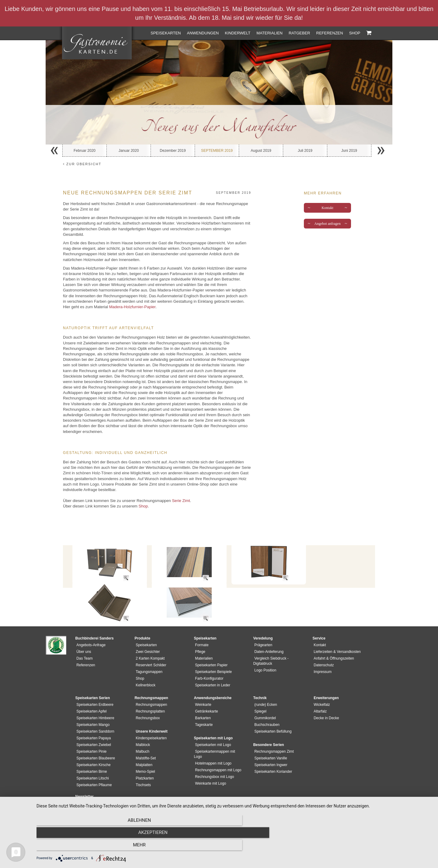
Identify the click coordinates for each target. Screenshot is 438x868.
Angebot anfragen (327, 224)
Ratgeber (299, 33)
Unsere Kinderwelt (151, 716)
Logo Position (264, 654)
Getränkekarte (205, 695)
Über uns (83, 636)
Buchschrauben (266, 709)
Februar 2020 (85, 151)
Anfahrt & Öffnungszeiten (333, 643)
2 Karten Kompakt (149, 643)
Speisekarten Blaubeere (95, 742)
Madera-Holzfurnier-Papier (132, 307)
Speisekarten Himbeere (94, 702)
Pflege (199, 636)
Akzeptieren (234, 847)
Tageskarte (203, 709)
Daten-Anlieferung (268, 636)
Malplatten (143, 749)
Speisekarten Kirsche (92, 749)
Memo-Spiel (144, 756)
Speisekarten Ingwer (270, 749)
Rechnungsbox (147, 702)
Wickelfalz (321, 689)
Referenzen (330, 33)
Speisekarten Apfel (90, 695)
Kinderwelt (238, 33)
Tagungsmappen (148, 656)
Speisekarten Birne (91, 756)
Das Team (83, 643)
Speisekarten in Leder (212, 669)
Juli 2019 (305, 151)
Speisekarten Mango (92, 709)
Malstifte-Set (145, 742)
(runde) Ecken (265, 689)
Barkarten (202, 702)
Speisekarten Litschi (92, 762)
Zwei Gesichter (147, 636)
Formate (201, 629)
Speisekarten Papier (210, 649)
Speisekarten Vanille (270, 742)
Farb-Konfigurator (208, 663)
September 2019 (217, 151)
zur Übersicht (82, 164)
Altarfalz (319, 695)
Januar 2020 (129, 151)
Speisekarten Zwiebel (93, 729)
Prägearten (262, 629)
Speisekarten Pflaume (93, 769)
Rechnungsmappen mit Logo (217, 749)
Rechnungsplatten (149, 695)
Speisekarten (166, 33)
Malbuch (142, 736)
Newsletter (85, 781)
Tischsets (142, 769)
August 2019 (261, 151)
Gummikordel (264, 702)
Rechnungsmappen (150, 689)
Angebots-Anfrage (90, 629)
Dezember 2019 (173, 151)
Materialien (269, 33)
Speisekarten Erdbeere (94, 689)
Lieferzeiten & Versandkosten (336, 636)
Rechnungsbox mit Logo (214, 756)
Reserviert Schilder (150, 649)
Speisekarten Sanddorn (94, 716)
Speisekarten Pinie (90, 736)
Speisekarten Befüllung (272, 716)
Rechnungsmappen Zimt (273, 736)
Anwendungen (203, 33)
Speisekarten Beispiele (212, 656)
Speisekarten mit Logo (212, 729)
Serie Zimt (181, 501)
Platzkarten (144, 762)
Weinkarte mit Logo (210, 762)
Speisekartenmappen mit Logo (219, 736)
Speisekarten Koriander (272, 756)
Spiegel (259, 695)
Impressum (322, 656)
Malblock (142, 729)
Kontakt (327, 208)
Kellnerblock (145, 669)
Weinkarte (202, 689)
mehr (373, 847)
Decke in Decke (325, 702)
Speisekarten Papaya (93, 722)
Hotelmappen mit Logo (212, 742)
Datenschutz (323, 649)
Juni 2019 (349, 151)
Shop (355, 33)
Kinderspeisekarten (150, 722)
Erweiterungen (325, 682)
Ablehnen (96, 847)
